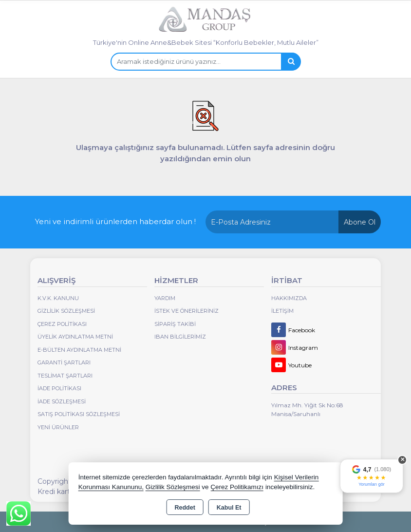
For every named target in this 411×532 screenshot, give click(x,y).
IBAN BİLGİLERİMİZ (180, 337)
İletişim (282, 311)
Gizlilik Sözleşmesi (66, 311)
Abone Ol (360, 222)
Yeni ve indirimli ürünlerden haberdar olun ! (115, 221)
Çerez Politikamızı (237, 487)
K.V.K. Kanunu (58, 298)
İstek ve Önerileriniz (187, 311)
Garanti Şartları (64, 362)
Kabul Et (229, 508)
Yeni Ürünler (58, 427)
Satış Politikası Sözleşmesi (79, 414)
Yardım (165, 298)
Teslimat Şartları (65, 376)
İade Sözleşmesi (62, 401)
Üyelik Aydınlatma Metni (75, 337)
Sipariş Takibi (175, 324)
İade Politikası (59, 388)
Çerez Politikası (62, 324)
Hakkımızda (289, 298)
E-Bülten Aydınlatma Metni (79, 350)
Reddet (185, 508)
